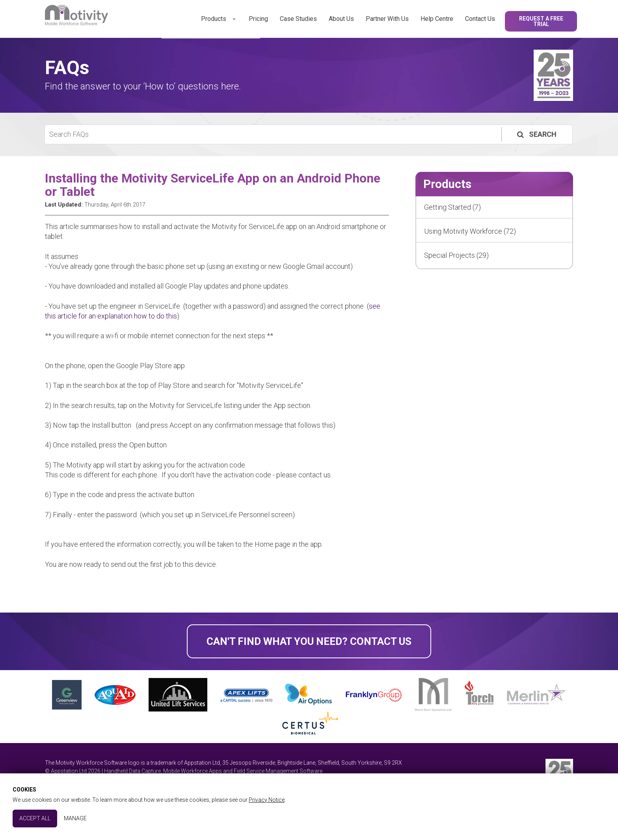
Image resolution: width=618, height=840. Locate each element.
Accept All (35, 818)
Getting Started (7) (452, 207)
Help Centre (437, 19)
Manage (75, 818)
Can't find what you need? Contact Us (309, 641)
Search (536, 134)
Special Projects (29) (456, 255)
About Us (341, 19)
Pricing (258, 19)
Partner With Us (387, 19)
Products (214, 19)
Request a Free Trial (541, 21)
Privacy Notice (267, 800)
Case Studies (298, 19)
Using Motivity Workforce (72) (470, 231)
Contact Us (480, 19)
